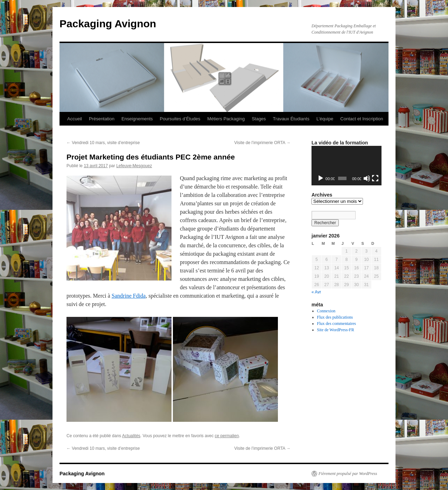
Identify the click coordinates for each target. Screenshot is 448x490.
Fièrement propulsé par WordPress (348, 474)
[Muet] (367, 178)
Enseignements (137, 119)
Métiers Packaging (226, 119)
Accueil (75, 119)
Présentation (102, 119)
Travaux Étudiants (291, 119)
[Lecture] (321, 178)
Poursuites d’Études (180, 119)
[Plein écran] (375, 178)
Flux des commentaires (337, 324)
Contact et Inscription (362, 119)
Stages (259, 119)
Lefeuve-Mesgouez (134, 166)
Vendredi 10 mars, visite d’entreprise (103, 143)
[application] (346, 166)
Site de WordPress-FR (336, 330)
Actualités (131, 436)
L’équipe (325, 119)
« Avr (316, 292)
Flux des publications (335, 317)
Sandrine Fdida (129, 296)
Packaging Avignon (108, 24)
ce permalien (227, 436)
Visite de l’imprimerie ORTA (262, 143)
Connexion (326, 311)
